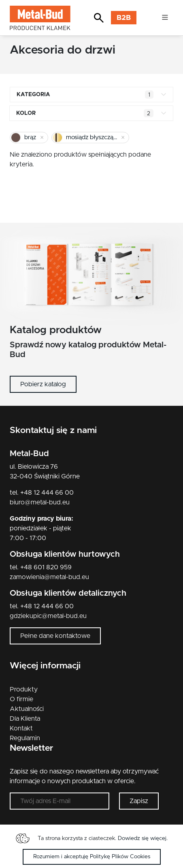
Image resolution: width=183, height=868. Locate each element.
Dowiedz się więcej (142, 838)
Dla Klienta (25, 719)
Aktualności (27, 709)
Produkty (24, 689)
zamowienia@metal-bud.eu (49, 577)
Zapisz (139, 801)
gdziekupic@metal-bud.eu (48, 616)
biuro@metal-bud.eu (40, 502)
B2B (124, 18)
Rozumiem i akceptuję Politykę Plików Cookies (92, 857)
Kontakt (21, 728)
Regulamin (25, 738)
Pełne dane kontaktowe (55, 636)
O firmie (21, 699)
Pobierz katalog (43, 384)
